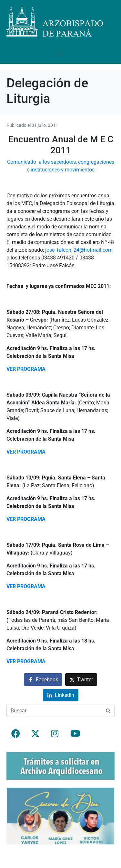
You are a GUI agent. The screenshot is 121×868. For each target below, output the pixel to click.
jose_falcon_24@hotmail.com (79, 250)
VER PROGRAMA (26, 369)
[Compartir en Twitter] (81, 680)
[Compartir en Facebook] (43, 680)
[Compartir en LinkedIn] (61, 695)
